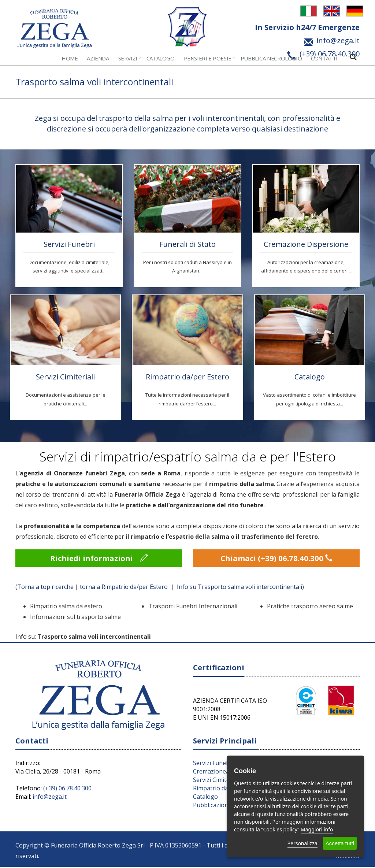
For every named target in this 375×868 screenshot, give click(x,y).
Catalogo (161, 58)
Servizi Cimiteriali (65, 377)
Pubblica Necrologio (271, 58)
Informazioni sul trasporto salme (75, 618)
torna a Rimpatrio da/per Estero (125, 588)
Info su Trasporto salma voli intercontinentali (240, 588)
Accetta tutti (340, 843)
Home (70, 58)
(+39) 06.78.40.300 (67, 789)
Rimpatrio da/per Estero (187, 377)
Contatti (324, 58)
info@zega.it (50, 798)
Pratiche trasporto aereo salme (310, 607)
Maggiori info (317, 829)
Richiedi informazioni (99, 559)
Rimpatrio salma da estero (66, 607)
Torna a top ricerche (45, 588)
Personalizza (302, 843)
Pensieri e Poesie (208, 58)
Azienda (98, 58)
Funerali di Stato (187, 244)
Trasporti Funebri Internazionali (193, 607)
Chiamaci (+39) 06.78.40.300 (276, 559)
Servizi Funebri (69, 244)
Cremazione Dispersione (306, 244)
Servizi (128, 58)
